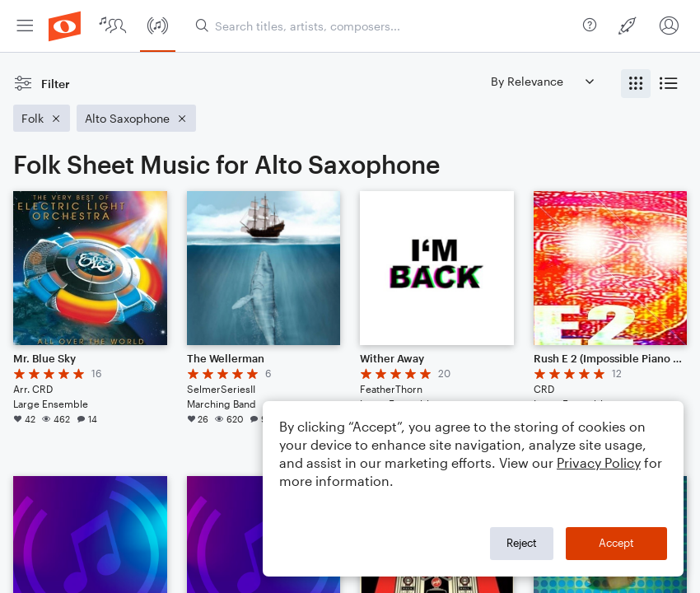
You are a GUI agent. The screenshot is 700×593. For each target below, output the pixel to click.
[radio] (636, 84)
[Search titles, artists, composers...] (386, 26)
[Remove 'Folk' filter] (42, 118)
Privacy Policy (599, 462)
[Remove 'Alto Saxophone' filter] (136, 118)
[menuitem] (25, 26)
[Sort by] (542, 81)
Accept (616, 543)
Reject (522, 543)
